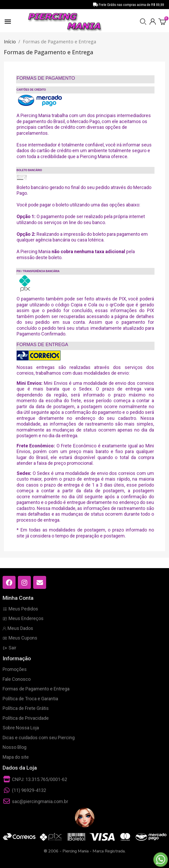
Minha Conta (18, 598)
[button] (143, 22)
